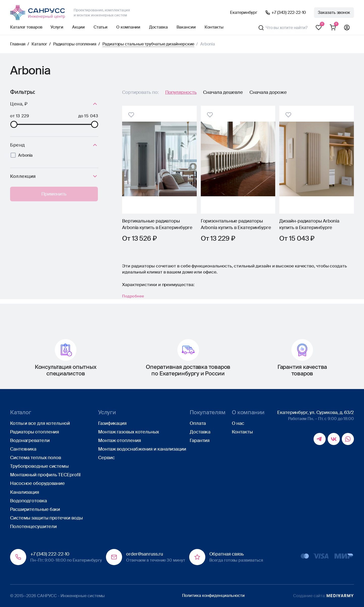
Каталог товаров (26, 27)
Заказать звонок (334, 12)
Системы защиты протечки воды (46, 518)
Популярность (181, 92)
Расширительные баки (35, 509)
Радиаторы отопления (75, 44)
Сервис (106, 458)
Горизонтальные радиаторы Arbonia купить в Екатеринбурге (236, 224)
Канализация (25, 492)
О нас (238, 423)
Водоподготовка (29, 501)
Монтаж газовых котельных (129, 432)
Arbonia (25, 155)
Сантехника (23, 449)
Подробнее (135, 301)
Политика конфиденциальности (214, 596)
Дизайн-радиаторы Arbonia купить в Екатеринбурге (309, 224)
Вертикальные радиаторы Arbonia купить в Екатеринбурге (157, 224)
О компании (128, 27)
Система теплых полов (36, 458)
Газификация (112, 423)
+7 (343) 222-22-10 (289, 12)
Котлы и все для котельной (40, 423)
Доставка (158, 27)
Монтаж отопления (120, 440)
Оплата (198, 423)
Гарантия (200, 440)
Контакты (214, 27)
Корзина (333, 28)
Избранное (319, 28)
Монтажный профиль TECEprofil (45, 475)
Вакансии (186, 27)
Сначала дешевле (223, 92)
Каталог (39, 44)
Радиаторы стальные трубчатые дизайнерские (148, 44)
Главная (18, 44)
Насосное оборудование (37, 484)
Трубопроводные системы (39, 466)
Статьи (101, 27)
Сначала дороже (268, 92)
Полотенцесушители (33, 527)
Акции (78, 27)
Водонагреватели (30, 440)
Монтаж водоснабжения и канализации (142, 449)
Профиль (347, 28)
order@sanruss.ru (145, 554)
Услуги (57, 27)
